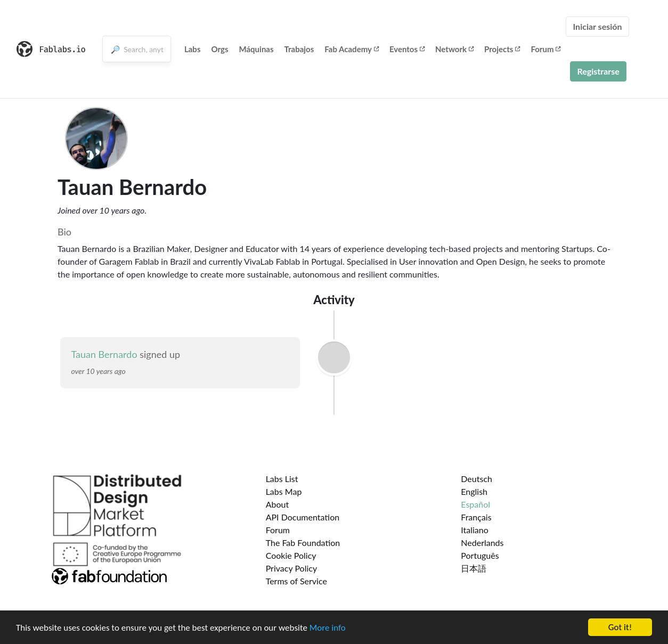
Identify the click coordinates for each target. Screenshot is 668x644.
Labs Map (284, 491)
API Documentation (303, 517)
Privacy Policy (292, 568)
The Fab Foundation (303, 543)
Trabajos (299, 49)
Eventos (407, 49)
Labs (193, 49)
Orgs (219, 49)
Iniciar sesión (597, 26)
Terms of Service (296, 581)
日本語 (474, 568)
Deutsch (476, 479)
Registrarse (598, 71)
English (474, 491)
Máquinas (256, 49)
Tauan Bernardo (104, 354)
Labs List (282, 479)
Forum (545, 49)
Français (476, 517)
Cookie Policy (291, 555)
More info (328, 628)
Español (475, 504)
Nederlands (482, 543)
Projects (502, 49)
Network (454, 49)
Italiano (475, 530)
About (278, 504)
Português (480, 555)
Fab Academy (352, 49)
